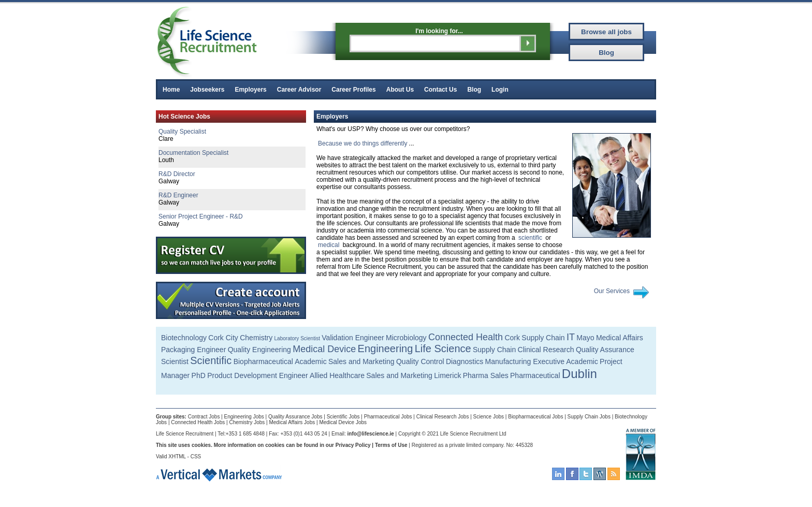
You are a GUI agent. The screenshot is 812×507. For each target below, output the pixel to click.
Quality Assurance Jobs (295, 417)
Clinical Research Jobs (443, 417)
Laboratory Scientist (297, 338)
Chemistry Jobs (247, 422)
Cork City (223, 338)
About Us (400, 90)
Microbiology (406, 338)
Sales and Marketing (361, 361)
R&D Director (177, 174)
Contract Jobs (204, 417)
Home (171, 90)
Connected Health (466, 337)
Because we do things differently (363, 143)
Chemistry (256, 338)
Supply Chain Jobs (589, 417)
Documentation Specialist (193, 153)
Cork (512, 338)
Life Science (443, 349)
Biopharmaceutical (263, 361)
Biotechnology (184, 338)
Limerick (447, 375)
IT (571, 337)
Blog (474, 90)
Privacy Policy (353, 445)
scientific (530, 238)
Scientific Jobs (343, 417)
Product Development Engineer (258, 375)
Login (500, 90)
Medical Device (324, 349)
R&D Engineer (178, 195)
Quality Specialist (182, 132)
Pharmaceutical (535, 375)
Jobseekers (207, 90)
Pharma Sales (486, 375)
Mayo (585, 338)
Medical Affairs (620, 338)
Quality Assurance (605, 350)
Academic (310, 361)
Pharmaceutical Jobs (388, 417)
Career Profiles (353, 90)
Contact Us (440, 90)
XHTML (177, 457)
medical (329, 245)
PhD (199, 375)
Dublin (579, 374)
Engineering (386, 349)
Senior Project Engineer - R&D (201, 216)
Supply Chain (543, 338)
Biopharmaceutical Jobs (535, 417)
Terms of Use (391, 445)
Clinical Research (546, 350)
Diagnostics (465, 361)
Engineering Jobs (244, 417)
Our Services (612, 291)
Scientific (211, 360)
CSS (196, 457)
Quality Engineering (259, 350)
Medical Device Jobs (343, 422)
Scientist (175, 361)
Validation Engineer (353, 338)
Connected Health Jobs (198, 422)
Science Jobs (489, 417)
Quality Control (420, 361)
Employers (250, 90)
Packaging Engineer (193, 350)
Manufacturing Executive (525, 361)
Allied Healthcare (337, 375)
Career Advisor (299, 90)
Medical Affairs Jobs (292, 422)
